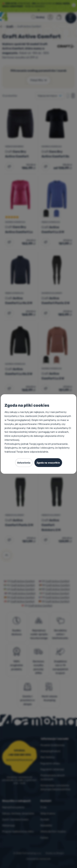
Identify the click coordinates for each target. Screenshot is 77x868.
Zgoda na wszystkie (48, 463)
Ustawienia (24, 463)
